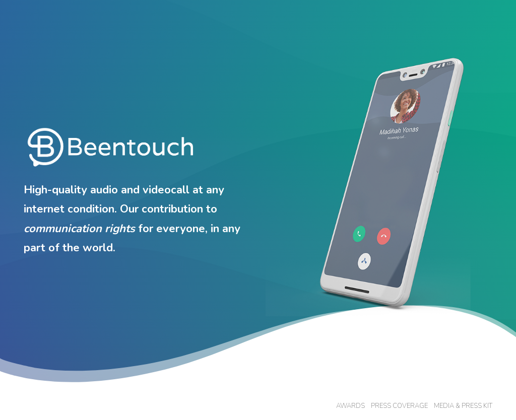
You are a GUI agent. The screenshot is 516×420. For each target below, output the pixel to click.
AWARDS (350, 406)
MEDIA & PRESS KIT (463, 406)
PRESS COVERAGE (399, 406)
